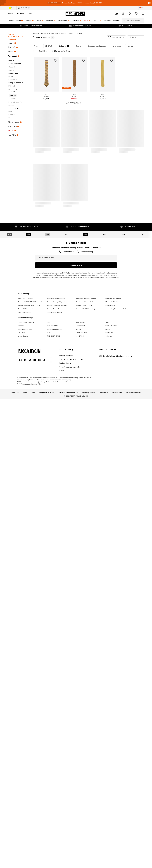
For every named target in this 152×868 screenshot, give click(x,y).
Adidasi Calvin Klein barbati (57, 377)
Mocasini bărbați (112, 374)
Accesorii (45, 33)
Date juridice (104, 538)
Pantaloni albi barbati (113, 370)
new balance (81, 394)
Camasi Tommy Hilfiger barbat (58, 374)
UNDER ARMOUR (111, 397)
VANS (107, 394)
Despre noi (15, 538)
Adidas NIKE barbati (25, 381)
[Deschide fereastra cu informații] (149, 3)
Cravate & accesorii (58, 33)
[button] (116, 37)
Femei (11, 14)
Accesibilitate (117, 538)
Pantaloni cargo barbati (56, 370)
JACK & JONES (82, 404)
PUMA (49, 404)
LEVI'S (108, 401)
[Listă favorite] (136, 14)
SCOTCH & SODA (53, 397)
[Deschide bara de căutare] (123, 20)
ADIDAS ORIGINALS (25, 401)
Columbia (109, 408)
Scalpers (21, 397)
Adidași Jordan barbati (56, 381)
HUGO (79, 401)
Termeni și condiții (89, 538)
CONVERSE (80, 408)
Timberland (81, 397)
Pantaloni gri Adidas (54, 384)
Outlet (12, 8)
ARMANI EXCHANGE (54, 401)
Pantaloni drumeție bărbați (86, 370)
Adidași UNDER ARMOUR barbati (30, 374)
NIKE (49, 394)
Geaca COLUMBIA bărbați (86, 381)
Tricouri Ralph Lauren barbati (116, 381)
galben (80, 33)
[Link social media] (20, 505)
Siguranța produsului (133, 538)
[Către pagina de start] (75, 14)
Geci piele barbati (25, 384)
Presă (25, 538)
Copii (30, 14)
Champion (109, 404)
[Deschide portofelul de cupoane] (116, 14)
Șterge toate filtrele (43, 50)
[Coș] (143, 14)
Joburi (33, 538)
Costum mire (110, 377)
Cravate (71, 33)
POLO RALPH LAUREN (26, 394)
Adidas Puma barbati (84, 377)
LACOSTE (22, 404)
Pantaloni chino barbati (85, 374)
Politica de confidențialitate (68, 538)
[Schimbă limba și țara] (141, 8)
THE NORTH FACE (54, 408)
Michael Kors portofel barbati (29, 377)
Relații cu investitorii (46, 538)
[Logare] (123, 14)
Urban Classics (23, 408)
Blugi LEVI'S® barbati (26, 370)
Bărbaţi (20, 14)
